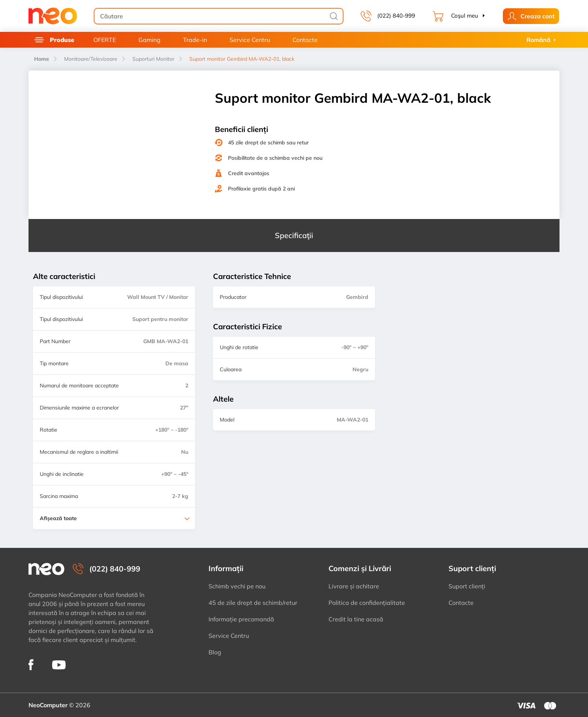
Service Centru (250, 40)
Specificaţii (294, 235)
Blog (215, 652)
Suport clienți (467, 586)
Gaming (149, 40)
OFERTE (105, 40)
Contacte (305, 40)
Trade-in (195, 40)
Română (538, 40)
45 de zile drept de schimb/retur (253, 603)
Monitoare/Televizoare (91, 59)
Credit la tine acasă (356, 619)
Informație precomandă (241, 619)
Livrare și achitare (354, 586)
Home (42, 59)
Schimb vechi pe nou (237, 586)
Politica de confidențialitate (367, 603)
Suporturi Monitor (153, 59)
